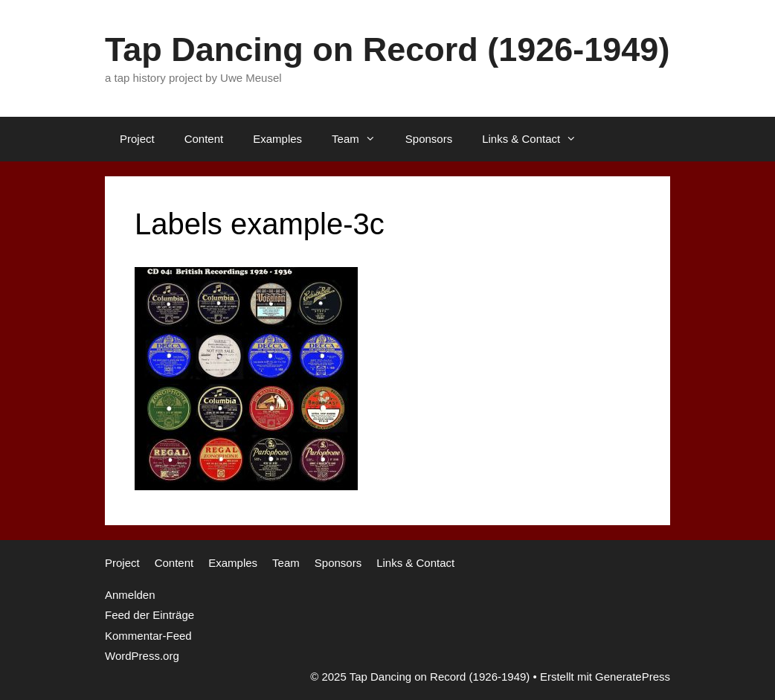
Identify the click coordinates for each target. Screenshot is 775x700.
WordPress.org (142, 656)
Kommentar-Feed (148, 636)
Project (137, 139)
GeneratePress (633, 677)
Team (361, 139)
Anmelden (130, 595)
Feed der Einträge (149, 615)
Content (204, 139)
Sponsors (429, 139)
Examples (277, 139)
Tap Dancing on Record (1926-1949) (387, 49)
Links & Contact (537, 139)
